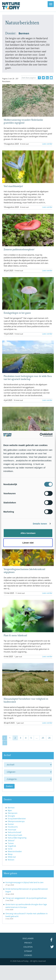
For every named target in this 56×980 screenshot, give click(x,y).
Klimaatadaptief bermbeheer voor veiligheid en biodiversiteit (26, 700)
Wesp (10, 854)
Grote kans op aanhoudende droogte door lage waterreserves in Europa (26, 906)
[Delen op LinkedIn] (47, 78)
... (37, 738)
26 (49, 738)
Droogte (11, 816)
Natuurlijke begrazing (17, 838)
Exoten (11, 824)
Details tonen (40, 524)
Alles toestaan (28, 533)
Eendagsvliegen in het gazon (17, 313)
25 (43, 738)
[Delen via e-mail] (51, 78)
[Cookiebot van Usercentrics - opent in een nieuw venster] (40, 435)
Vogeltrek (12, 846)
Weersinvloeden (15, 851)
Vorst (10, 849)
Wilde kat (12, 857)
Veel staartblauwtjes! (13, 186)
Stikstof (11, 840)
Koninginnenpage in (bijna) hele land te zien (24, 882)
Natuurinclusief (14, 832)
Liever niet (28, 543)
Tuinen (11, 843)
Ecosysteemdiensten (17, 819)
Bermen (11, 808)
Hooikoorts (13, 827)
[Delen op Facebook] (39, 78)
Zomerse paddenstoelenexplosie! (19, 249)
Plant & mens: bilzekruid (15, 635)
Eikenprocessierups (16, 821)
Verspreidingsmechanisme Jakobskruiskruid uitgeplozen (24, 570)
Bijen (10, 810)
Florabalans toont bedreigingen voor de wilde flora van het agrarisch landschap (28, 377)
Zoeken (9, 786)
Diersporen (13, 813)
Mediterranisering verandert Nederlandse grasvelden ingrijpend (23, 121)
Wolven (11, 860)
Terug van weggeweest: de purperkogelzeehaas (26, 898)
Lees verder (47, 144)
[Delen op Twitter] (43, 78)
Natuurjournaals (15, 835)
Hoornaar (12, 830)
